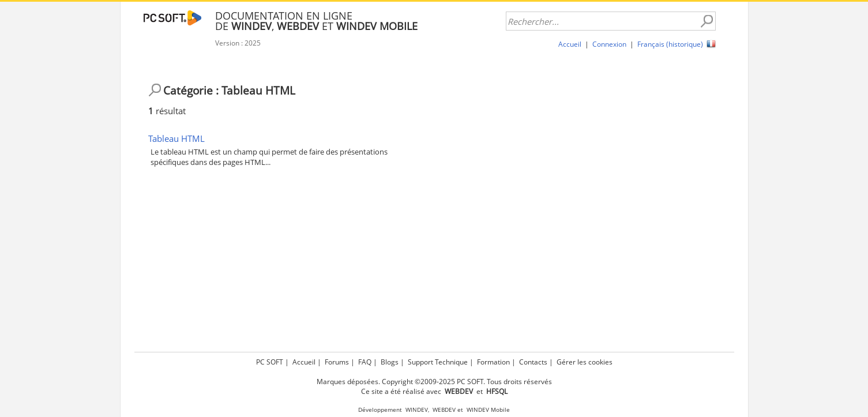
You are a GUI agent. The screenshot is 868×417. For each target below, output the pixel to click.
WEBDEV (444, 410)
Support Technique (438, 362)
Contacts (533, 362)
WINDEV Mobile (488, 410)
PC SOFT (270, 362)
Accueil (570, 44)
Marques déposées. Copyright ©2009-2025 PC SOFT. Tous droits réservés (434, 382)
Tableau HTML (176, 138)
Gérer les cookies (585, 362)
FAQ (365, 362)
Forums (337, 362)
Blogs (390, 362)
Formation (493, 362)
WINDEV (417, 410)
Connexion (609, 44)
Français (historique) (670, 44)
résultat (167, 111)
